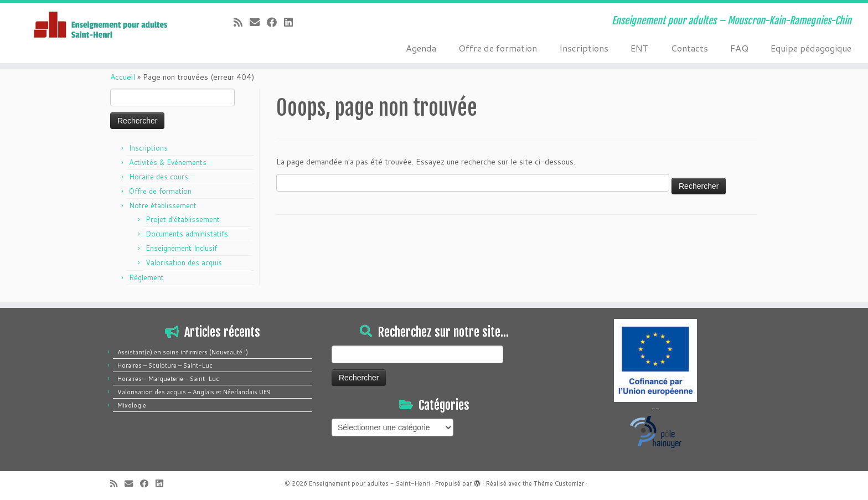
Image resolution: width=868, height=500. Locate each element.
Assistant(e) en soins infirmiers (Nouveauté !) (183, 352)
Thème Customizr (559, 483)
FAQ (739, 48)
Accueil (123, 77)
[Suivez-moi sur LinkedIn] (292, 22)
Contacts (689, 48)
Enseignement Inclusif (181, 248)
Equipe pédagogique (811, 48)
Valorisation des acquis (184, 262)
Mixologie (132, 405)
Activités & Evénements (168, 162)
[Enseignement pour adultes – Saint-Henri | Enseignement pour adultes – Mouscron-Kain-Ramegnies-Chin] (100, 26)
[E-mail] (258, 22)
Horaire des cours (159, 177)
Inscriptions (584, 48)
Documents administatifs (187, 234)
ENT (640, 48)
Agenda (421, 48)
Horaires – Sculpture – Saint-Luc (165, 365)
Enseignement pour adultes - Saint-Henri (370, 483)
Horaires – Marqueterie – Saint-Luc (168, 379)
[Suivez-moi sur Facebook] (275, 22)
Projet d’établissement (183, 219)
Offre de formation (498, 48)
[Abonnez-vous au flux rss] (242, 22)
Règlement (146, 277)
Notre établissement (163, 205)
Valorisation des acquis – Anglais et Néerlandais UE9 (194, 392)
